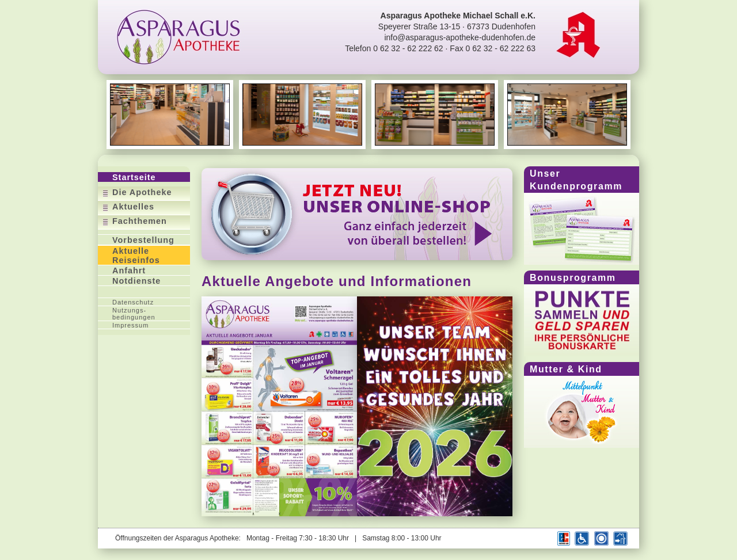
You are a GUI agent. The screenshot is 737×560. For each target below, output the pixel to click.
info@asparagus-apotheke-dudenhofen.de (460, 37)
